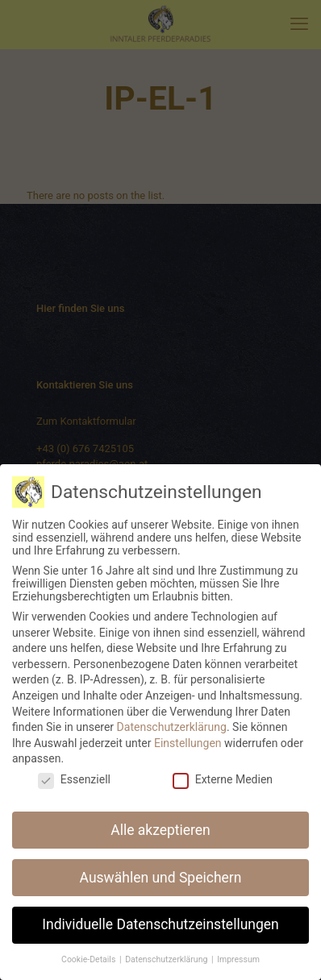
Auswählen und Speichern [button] (161, 865)
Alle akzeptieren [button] (160, 817)
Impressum (238, 947)
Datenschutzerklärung (172, 715)
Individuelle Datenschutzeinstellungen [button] (160, 912)
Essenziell (74, 766)
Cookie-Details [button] (90, 947)
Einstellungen (188, 730)
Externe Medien (223, 766)
